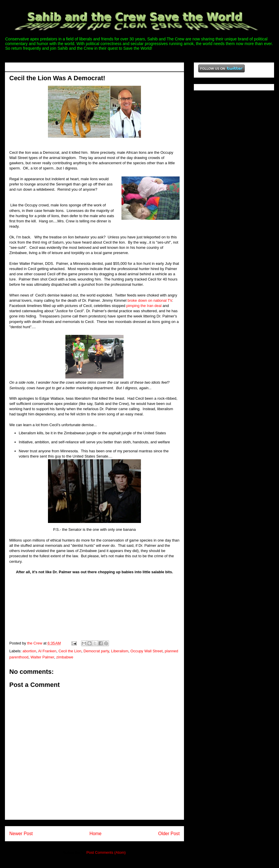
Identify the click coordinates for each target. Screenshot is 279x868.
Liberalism (120, 651)
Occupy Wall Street (147, 651)
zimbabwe (65, 657)
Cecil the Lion (70, 651)
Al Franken (47, 651)
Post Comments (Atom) (106, 852)
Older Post (169, 834)
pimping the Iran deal (144, 306)
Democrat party (96, 651)
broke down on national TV (150, 300)
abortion (29, 651)
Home (96, 834)
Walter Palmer (42, 657)
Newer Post (21, 834)
